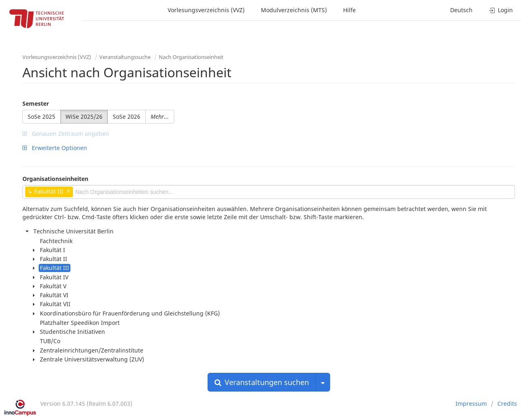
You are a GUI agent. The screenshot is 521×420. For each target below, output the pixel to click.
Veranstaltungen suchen (262, 382)
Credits (507, 404)
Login (501, 10)
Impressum (471, 404)
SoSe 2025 (42, 116)
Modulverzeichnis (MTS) (294, 10)
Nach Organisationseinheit (191, 57)
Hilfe (349, 10)
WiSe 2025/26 (84, 116)
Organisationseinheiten (55, 179)
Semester (36, 103)
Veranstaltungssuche (125, 57)
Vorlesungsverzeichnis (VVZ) (206, 10)
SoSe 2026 (127, 116)
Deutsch (461, 10)
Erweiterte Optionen (55, 148)
